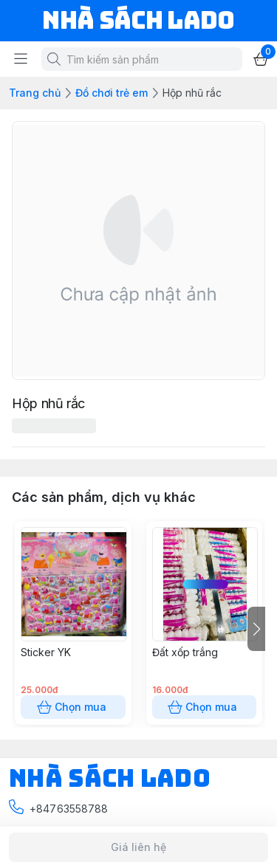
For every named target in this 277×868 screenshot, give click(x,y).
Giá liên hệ (138, 847)
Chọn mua (73, 707)
